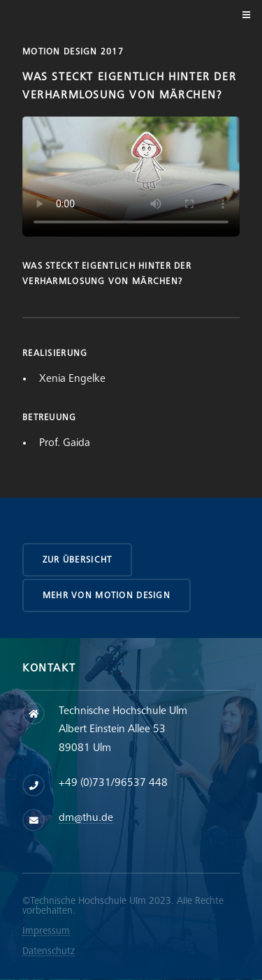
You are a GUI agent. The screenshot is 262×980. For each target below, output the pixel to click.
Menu (244, 15)
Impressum (46, 931)
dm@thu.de (86, 818)
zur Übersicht (78, 560)
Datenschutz (49, 951)
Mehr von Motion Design (107, 595)
